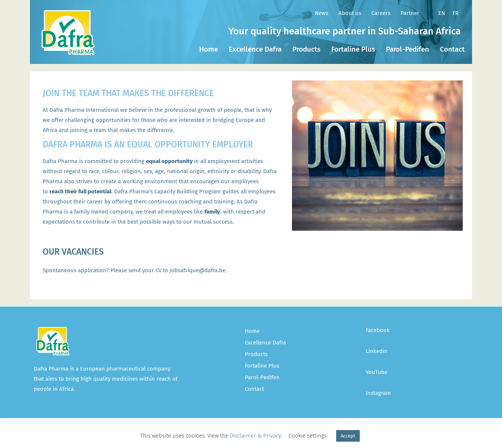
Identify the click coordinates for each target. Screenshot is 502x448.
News (322, 13)
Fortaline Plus (353, 49)
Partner (410, 13)
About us (350, 13)
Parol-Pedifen (407, 49)
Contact (452, 49)
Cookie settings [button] (308, 436)
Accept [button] (348, 436)
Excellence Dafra (255, 49)
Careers (381, 13)
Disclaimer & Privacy (255, 436)
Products (306, 49)
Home (209, 49)
